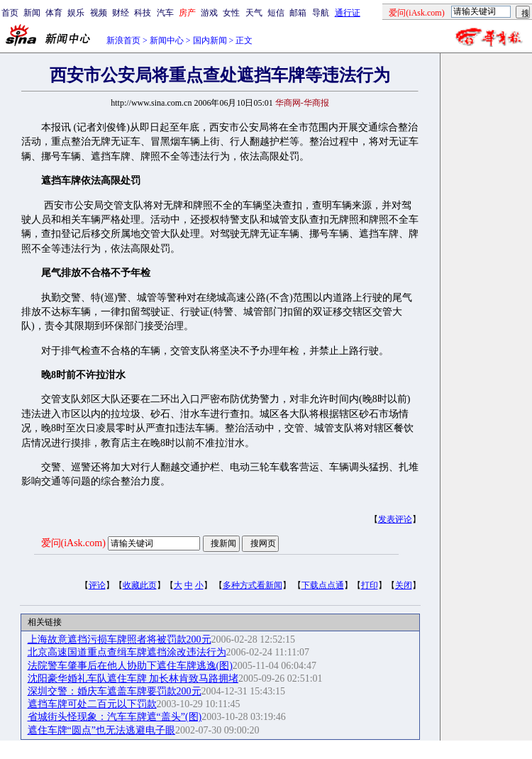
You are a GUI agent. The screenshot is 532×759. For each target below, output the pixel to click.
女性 (231, 13)
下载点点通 (323, 585)
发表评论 (395, 519)
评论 (97, 585)
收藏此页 (140, 585)
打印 (370, 585)
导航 (321, 13)
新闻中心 (167, 40)
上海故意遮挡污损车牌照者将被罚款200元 (120, 639)
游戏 (209, 13)
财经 (121, 13)
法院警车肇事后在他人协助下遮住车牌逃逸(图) (130, 666)
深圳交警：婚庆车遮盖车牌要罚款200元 (115, 691)
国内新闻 (210, 40)
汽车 (165, 13)
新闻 (32, 13)
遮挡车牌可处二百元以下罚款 (92, 704)
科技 (143, 13)
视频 (99, 13)
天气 (254, 13)
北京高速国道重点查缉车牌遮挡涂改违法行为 (127, 652)
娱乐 (76, 13)
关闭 (404, 585)
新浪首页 (123, 40)
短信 (276, 13)
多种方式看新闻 (253, 585)
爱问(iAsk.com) (73, 543)
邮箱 (298, 13)
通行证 (348, 13)
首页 (10, 13)
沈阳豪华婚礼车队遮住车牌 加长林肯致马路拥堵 (133, 678)
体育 (54, 13)
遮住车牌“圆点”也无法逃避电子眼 (101, 730)
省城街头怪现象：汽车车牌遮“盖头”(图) (115, 717)
